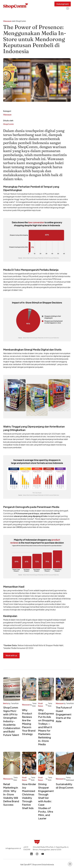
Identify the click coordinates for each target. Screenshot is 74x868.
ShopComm (8, 124)
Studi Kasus (40, 705)
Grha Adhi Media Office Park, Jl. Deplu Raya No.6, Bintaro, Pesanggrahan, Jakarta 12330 (51, 848)
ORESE (19, 527)
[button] (68, 8)
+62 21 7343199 (27, 848)
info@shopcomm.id (13, 848)
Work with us (11, 655)
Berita (6, 703)
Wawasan (7, 21)
